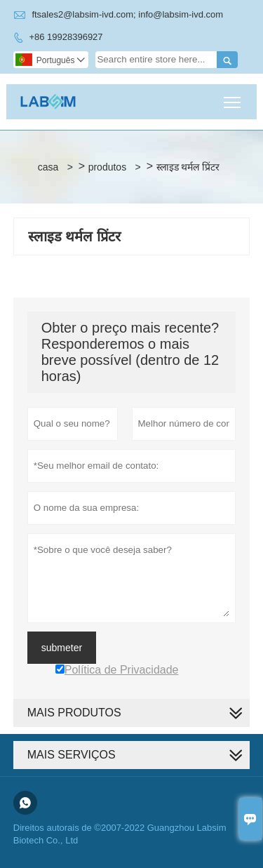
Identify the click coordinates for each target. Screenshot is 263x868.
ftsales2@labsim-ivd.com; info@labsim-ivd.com (127, 14)
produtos (107, 167)
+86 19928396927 (66, 37)
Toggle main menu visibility (233, 97)
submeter (62, 648)
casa (48, 167)
